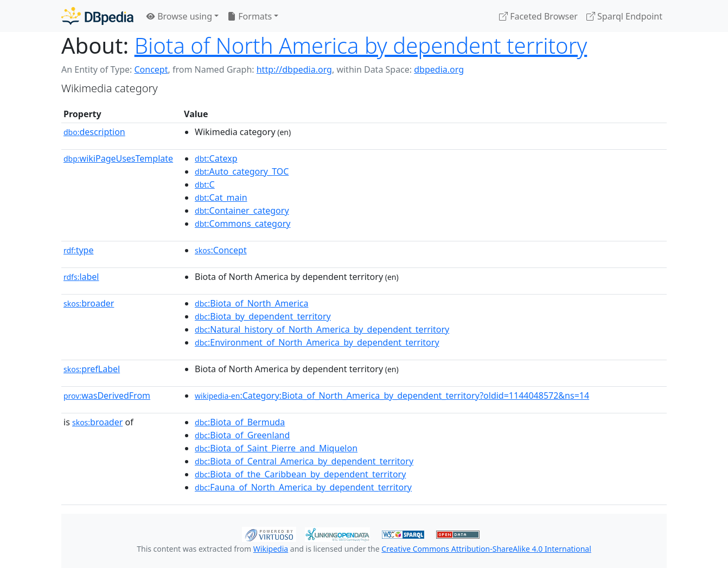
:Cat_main (221, 197)
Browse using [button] (179, 16)
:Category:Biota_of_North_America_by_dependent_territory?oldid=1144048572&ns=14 (392, 395)
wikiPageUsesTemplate (118, 158)
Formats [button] (250, 16)
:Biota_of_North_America (251, 303)
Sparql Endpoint (624, 16)
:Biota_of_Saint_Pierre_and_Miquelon (276, 448)
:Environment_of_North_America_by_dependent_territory (317, 342)
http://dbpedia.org (294, 69)
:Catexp (216, 158)
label (81, 277)
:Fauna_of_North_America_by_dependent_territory (303, 487)
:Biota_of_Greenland (242, 435)
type (79, 250)
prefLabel (92, 369)
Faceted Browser (538, 16)
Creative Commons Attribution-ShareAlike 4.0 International (486, 549)
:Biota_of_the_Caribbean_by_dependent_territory (300, 474)
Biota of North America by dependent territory (361, 45)
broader (89, 303)
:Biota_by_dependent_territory (263, 316)
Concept (151, 69)
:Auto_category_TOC (242, 171)
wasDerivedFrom (107, 395)
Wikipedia (271, 549)
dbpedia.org (439, 69)
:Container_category (242, 210)
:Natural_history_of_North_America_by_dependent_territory (322, 329)
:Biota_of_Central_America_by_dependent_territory (304, 461)
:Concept (221, 250)
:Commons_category (242, 224)
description (94, 132)
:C (205, 184)
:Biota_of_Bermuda (240, 422)
